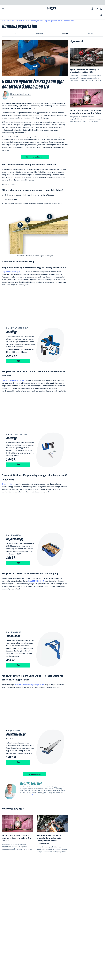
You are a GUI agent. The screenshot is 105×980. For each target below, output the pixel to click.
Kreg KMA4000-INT (36, 581)
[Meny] (4, 8)
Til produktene (35, 774)
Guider (25, 21)
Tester (91, 34)
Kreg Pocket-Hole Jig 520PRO (14, 380)
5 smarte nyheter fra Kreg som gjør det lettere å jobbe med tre (51, 21)
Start (4, 21)
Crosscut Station (9, 484)
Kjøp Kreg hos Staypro (35, 157)
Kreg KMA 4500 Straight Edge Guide (30, 685)
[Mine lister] (97, 9)
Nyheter (40, 34)
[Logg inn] (92, 9)
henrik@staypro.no (30, 794)
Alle (14, 34)
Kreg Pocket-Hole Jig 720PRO (14, 272)
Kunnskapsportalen (14, 21)
